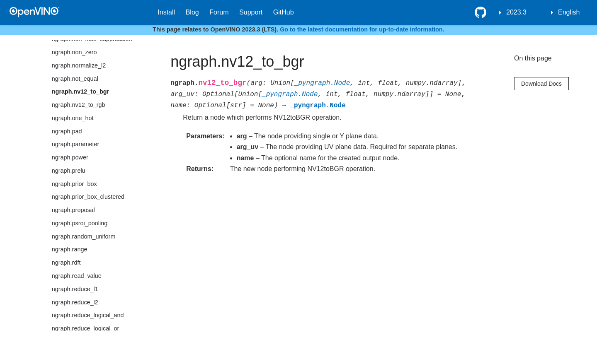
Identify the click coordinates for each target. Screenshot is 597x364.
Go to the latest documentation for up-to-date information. (362, 29)
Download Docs (541, 84)
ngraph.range (70, 249)
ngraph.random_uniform (84, 236)
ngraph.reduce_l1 (75, 289)
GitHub (284, 12)
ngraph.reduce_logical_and (88, 315)
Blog (192, 12)
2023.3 (516, 12)
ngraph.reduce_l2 (75, 302)
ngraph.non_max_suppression (92, 39)
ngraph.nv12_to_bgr (80, 92)
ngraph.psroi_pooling (80, 223)
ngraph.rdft (66, 263)
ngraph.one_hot (73, 118)
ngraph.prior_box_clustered (88, 197)
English (569, 12)
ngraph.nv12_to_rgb (79, 105)
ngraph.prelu (69, 171)
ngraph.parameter (75, 144)
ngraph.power (70, 157)
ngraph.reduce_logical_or (85, 328)
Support (251, 12)
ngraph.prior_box (74, 184)
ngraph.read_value (77, 276)
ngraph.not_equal (75, 79)
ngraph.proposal (73, 210)
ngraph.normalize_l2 (79, 65)
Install (166, 12)
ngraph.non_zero (74, 52)
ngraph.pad (67, 131)
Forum (219, 12)
